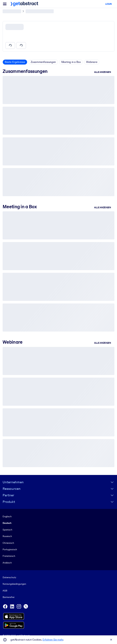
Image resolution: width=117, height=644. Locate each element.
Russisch (7, 536)
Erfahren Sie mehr (53, 640)
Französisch (9, 556)
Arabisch (7, 562)
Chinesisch (8, 543)
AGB (5, 590)
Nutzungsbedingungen (14, 584)
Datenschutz (9, 577)
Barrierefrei (8, 597)
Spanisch (7, 530)
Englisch (7, 516)
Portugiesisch (10, 549)
